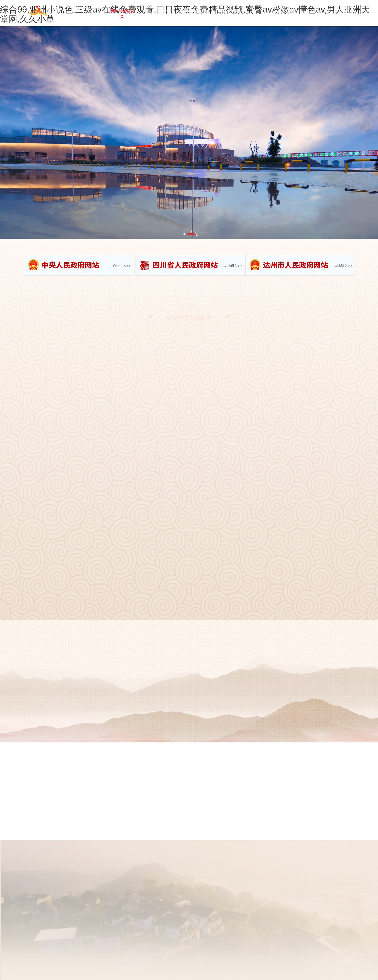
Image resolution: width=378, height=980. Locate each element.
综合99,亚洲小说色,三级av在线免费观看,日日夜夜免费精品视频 (47, 977)
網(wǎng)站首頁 (124, 13)
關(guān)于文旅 (158, 13)
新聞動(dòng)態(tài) (195, 13)
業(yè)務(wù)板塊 (233, 13)
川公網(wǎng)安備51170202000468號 (299, 954)
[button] (184, 234)
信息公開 (262, 13)
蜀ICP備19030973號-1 (157, 954)
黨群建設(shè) (290, 13)
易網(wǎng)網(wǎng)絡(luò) (232, 954)
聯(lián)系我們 (321, 13)
